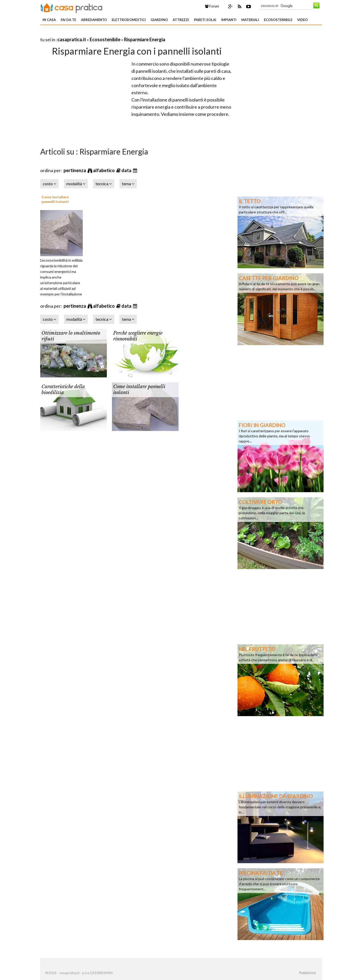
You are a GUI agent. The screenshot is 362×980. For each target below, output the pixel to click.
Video (302, 20)
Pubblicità (307, 973)
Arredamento (94, 20)
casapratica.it (72, 39)
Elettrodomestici (129, 20)
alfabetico (104, 170)
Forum (212, 6)
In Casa (49, 20)
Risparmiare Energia (145, 39)
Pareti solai (205, 20)
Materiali (250, 20)
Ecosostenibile (278, 20)
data (127, 170)
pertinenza (75, 170)
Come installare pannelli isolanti (55, 199)
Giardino (159, 20)
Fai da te (68, 20)
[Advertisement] (100, 33)
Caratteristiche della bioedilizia (63, 390)
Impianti (229, 20)
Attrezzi (181, 20)
